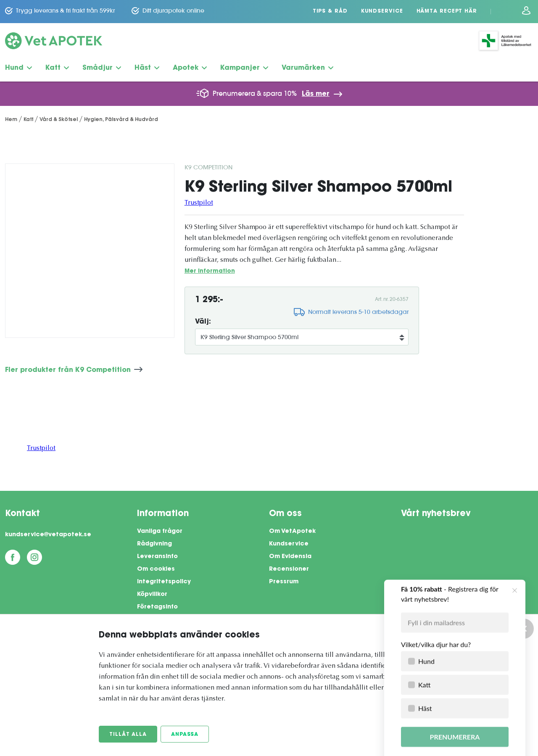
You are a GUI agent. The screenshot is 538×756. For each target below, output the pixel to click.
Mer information (210, 271)
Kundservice (382, 11)
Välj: (203, 322)
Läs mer (316, 94)
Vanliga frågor (160, 532)
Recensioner (289, 569)
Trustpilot (199, 203)
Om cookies (156, 569)
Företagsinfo (157, 607)
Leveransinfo (157, 557)
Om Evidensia (290, 557)
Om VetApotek (292, 532)
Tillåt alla (128, 735)
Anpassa (185, 735)
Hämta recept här (447, 11)
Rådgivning (154, 544)
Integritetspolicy (164, 582)
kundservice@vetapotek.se (48, 535)
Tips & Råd (330, 11)
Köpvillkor (152, 595)
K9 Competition (208, 167)
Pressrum (284, 582)
